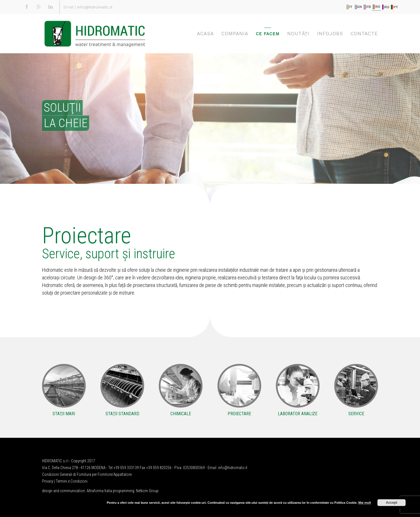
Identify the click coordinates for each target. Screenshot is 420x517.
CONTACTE (364, 34)
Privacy (48, 481)
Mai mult (365, 503)
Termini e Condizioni (72, 481)
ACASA (205, 34)
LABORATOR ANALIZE (298, 414)
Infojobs (330, 34)
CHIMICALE (181, 414)
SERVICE (356, 414)
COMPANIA (235, 34)
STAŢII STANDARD (122, 414)
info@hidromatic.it (95, 7)
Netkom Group (147, 491)
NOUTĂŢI (298, 34)
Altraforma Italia (99, 491)
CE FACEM (268, 34)
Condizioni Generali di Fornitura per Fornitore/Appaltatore (87, 474)
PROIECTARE (239, 414)
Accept (392, 503)
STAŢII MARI (64, 414)
